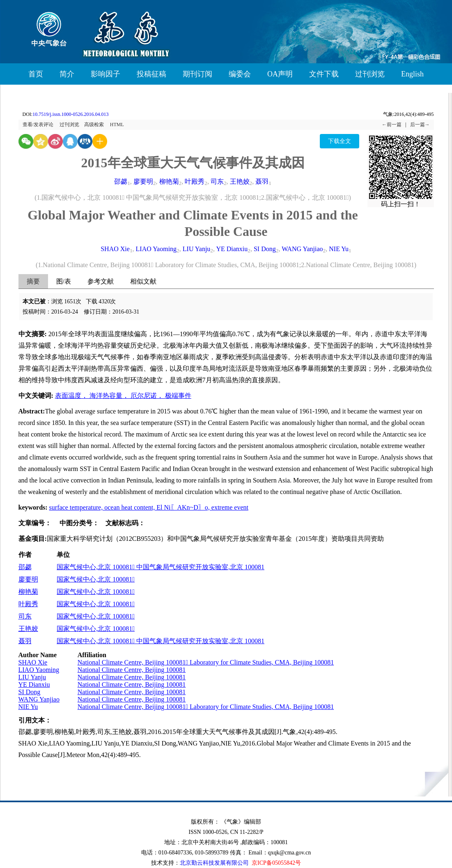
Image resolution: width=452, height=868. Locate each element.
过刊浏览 (370, 74)
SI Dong (265, 249)
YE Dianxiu (232, 249)
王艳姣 (240, 181)
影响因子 (106, 74)
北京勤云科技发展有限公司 (214, 863)
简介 (67, 74)
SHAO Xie (115, 249)
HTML (117, 125)
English (412, 74)
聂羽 (262, 181)
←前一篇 (392, 125)
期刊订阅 (197, 74)
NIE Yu (339, 249)
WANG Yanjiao (302, 249)
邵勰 (121, 181)
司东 (217, 181)
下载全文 (340, 141)
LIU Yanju (197, 249)
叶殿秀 (195, 181)
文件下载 (324, 74)
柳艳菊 (169, 181)
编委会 (240, 74)
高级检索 (94, 125)
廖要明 (143, 181)
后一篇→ (420, 125)
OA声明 (280, 74)
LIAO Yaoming (156, 249)
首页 (36, 74)
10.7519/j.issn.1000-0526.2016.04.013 (70, 114)
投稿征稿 (151, 74)
